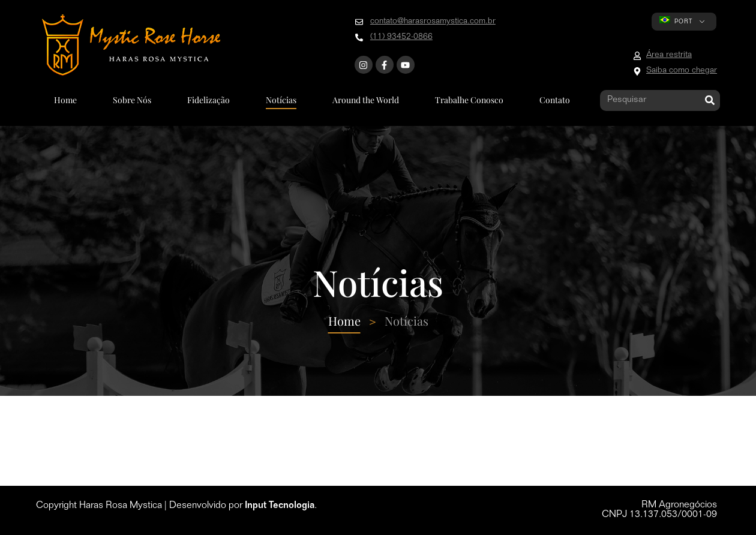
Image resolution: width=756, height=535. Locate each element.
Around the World (366, 100)
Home (65, 100)
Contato (555, 100)
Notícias (281, 100)
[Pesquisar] (709, 100)
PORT (676, 21)
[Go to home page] (131, 45)
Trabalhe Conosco (469, 100)
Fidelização (208, 100)
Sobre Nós (132, 100)
